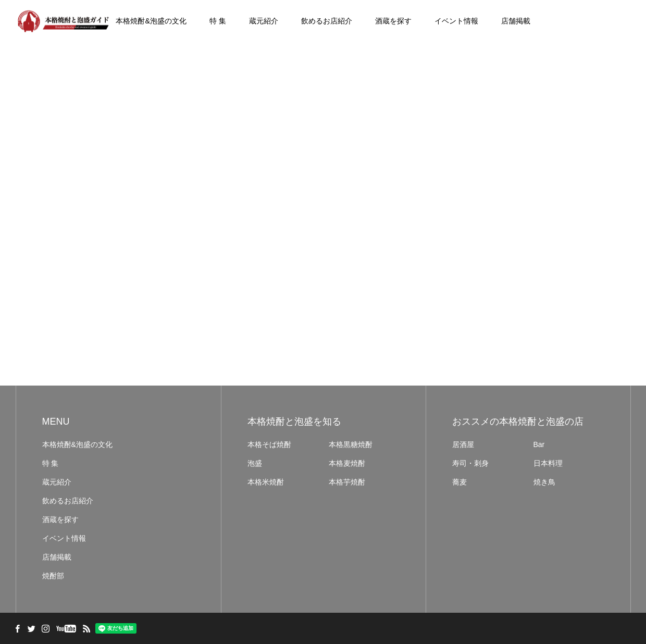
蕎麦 (459, 482)
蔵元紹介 (264, 21)
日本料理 (548, 463)
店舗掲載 (516, 21)
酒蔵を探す (393, 21)
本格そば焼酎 (269, 444)
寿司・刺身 (470, 463)
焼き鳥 (544, 482)
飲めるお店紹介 (327, 21)
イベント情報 (456, 21)
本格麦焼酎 (347, 463)
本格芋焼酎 (347, 482)
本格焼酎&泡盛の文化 (151, 21)
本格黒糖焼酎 (351, 444)
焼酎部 (53, 576)
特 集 (218, 21)
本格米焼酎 (266, 482)
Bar (539, 444)
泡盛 (255, 463)
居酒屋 (463, 444)
